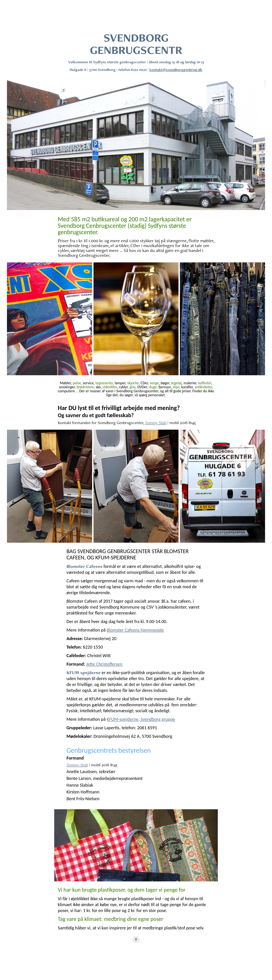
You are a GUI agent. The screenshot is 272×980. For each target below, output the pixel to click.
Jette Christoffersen (104, 664)
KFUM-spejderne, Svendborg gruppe (141, 719)
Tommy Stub (156, 423)
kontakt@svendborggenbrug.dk (176, 70)
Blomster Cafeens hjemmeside (135, 630)
